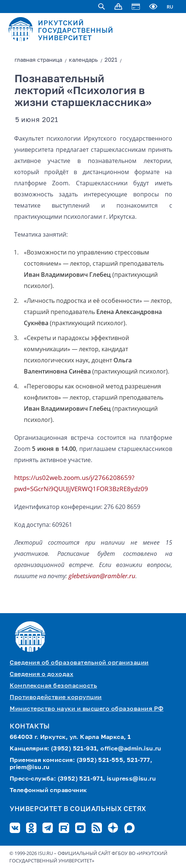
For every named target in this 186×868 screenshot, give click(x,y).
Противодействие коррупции (56, 698)
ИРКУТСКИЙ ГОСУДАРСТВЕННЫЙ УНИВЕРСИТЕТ (76, 31)
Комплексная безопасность (53, 686)
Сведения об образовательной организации (79, 663)
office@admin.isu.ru (131, 749)
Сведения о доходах (41, 675)
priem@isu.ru (30, 768)
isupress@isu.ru (131, 779)
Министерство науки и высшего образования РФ (87, 709)
